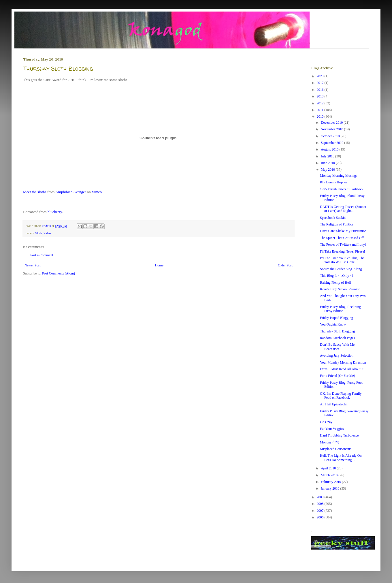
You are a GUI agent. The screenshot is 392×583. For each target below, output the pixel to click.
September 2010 (332, 143)
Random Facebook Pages (337, 338)
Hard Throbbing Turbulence (339, 435)
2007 (321, 511)
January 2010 (330, 488)
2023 (321, 76)
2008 (321, 504)
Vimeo (97, 192)
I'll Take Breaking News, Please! (343, 251)
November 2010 (332, 129)
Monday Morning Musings (339, 176)
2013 (321, 96)
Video (47, 233)
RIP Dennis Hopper (333, 182)
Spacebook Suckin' (333, 218)
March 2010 (330, 475)
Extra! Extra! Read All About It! (342, 369)
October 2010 (331, 136)
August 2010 (330, 149)
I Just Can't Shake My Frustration (343, 231)
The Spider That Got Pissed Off (342, 238)
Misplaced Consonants (336, 449)
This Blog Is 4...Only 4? (337, 276)
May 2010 (328, 170)
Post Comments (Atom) (59, 273)
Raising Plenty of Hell (335, 283)
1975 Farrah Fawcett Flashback (342, 189)
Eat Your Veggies (332, 429)
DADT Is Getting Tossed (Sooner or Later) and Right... (343, 209)
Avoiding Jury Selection (337, 356)
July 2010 (328, 156)
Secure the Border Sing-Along (341, 269)
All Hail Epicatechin (334, 404)
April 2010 (329, 468)
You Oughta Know (333, 324)
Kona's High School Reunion (340, 289)
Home (159, 265)
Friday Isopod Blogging (337, 318)
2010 (321, 116)
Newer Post (33, 265)
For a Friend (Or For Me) (338, 376)
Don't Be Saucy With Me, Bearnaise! (338, 347)
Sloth (38, 233)
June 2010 (328, 163)
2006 (321, 517)
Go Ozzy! (327, 422)
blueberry (55, 212)
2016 (321, 90)
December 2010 (332, 123)
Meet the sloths (35, 192)
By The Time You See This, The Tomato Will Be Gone (342, 260)
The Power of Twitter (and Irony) (343, 245)
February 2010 (331, 482)
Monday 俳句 (330, 442)
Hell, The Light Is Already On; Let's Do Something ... (341, 458)
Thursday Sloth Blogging (337, 331)
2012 (321, 103)
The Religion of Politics (337, 224)
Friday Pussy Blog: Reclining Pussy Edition (340, 309)
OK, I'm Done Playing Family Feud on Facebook (341, 396)
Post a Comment (42, 255)
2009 (321, 497)
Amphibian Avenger (71, 192)
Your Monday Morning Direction (343, 362)
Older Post (285, 265)
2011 (321, 110)
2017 (321, 83)
